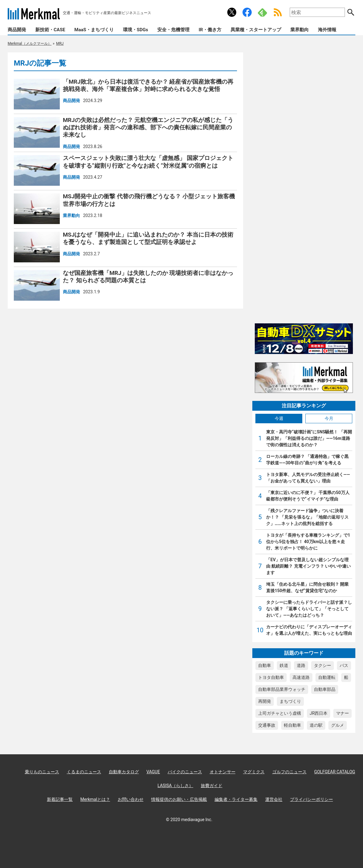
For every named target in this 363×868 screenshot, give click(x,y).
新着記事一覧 (60, 799)
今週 (279, 418)
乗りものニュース (42, 772)
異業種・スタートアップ (256, 30)
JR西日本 (319, 713)
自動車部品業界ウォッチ (282, 689)
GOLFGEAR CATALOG (335, 772)
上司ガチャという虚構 (280, 713)
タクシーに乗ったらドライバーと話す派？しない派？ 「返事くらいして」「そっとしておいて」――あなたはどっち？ (309, 609)
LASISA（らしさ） (175, 786)
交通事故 (267, 725)
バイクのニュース (185, 772)
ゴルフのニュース (289, 772)
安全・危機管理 (173, 30)
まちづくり (290, 701)
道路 (301, 665)
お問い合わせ (131, 799)
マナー (342, 713)
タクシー (323, 665)
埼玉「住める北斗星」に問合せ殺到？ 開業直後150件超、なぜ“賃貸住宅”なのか (307, 587)
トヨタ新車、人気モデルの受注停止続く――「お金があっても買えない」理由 (308, 478)
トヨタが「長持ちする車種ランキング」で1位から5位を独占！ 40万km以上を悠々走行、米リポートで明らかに (308, 542)
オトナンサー (223, 772)
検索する (351, 12)
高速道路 (301, 677)
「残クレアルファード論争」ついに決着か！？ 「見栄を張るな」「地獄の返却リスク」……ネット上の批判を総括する (307, 517)
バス (344, 665)
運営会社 (274, 799)
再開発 (265, 701)
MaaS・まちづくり (94, 30)
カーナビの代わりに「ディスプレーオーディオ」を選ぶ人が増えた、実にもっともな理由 (309, 630)
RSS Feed (278, 12)
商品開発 (17, 30)
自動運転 (327, 677)
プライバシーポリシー (311, 799)
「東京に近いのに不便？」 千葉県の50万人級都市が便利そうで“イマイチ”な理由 (308, 496)
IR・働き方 (210, 30)
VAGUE (153, 772)
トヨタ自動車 (271, 677)
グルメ (338, 725)
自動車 (265, 665)
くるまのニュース (84, 772)
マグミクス (254, 772)
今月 (329, 418)
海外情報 (327, 30)
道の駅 (316, 725)
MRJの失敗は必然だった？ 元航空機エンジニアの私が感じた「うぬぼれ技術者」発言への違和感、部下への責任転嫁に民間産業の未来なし (148, 128)
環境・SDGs (136, 30)
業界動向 (300, 30)
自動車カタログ (124, 772)
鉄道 (284, 665)
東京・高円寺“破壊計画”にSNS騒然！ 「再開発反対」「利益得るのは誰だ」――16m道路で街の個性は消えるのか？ (309, 438)
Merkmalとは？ (95, 799)
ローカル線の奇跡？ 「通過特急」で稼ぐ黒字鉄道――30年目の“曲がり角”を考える (307, 460)
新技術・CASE (50, 30)
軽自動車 (292, 725)
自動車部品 (325, 689)
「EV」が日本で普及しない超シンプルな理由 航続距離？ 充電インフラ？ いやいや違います (308, 566)
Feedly (262, 12)
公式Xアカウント (232, 12)
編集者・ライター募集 (236, 799)
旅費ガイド (212, 786)
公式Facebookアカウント (247, 12)
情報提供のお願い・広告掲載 (179, 799)
